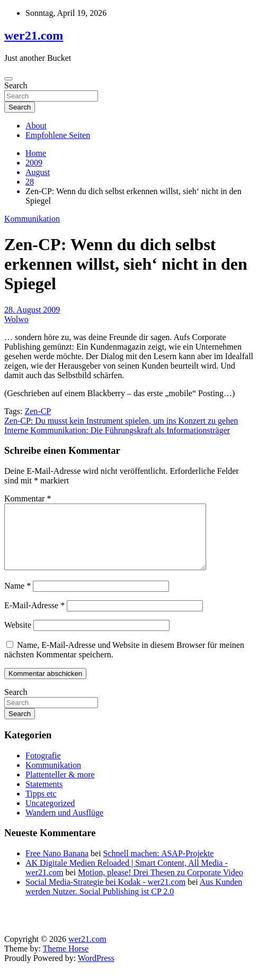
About (36, 126)
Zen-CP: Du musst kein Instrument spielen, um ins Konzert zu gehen (121, 421)
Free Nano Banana (57, 866)
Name (17, 598)
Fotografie (43, 768)
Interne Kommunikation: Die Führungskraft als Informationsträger (117, 430)
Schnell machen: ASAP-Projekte (159, 866)
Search (16, 85)
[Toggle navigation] (8, 79)
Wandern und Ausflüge (64, 825)
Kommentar (28, 498)
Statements (44, 797)
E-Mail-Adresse (34, 618)
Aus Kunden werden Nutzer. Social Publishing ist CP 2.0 (134, 899)
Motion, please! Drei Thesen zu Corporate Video (161, 885)
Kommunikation (32, 219)
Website (18, 638)
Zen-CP (38, 411)
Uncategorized (50, 816)
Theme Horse (66, 961)
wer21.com (34, 35)
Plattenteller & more (60, 787)
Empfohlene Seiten (58, 135)
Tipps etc (41, 806)
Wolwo (16, 319)
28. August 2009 (32, 310)
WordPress (96, 971)
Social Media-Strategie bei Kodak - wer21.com (105, 895)
